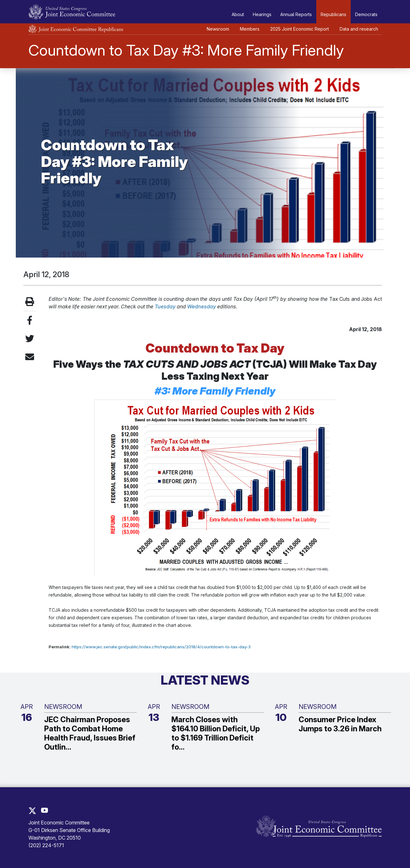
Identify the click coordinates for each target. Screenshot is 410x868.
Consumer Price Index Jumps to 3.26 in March (340, 724)
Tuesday (165, 306)
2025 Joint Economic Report (300, 29)
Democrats (366, 14)
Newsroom (218, 29)
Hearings (262, 14)
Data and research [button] (359, 29)
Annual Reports (296, 14)
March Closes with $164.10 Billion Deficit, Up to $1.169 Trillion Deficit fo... (216, 733)
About (238, 14)
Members (250, 29)
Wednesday (202, 306)
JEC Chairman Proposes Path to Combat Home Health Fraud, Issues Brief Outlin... (90, 733)
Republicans (333, 14)
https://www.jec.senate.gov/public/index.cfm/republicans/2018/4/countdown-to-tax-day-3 (161, 647)
